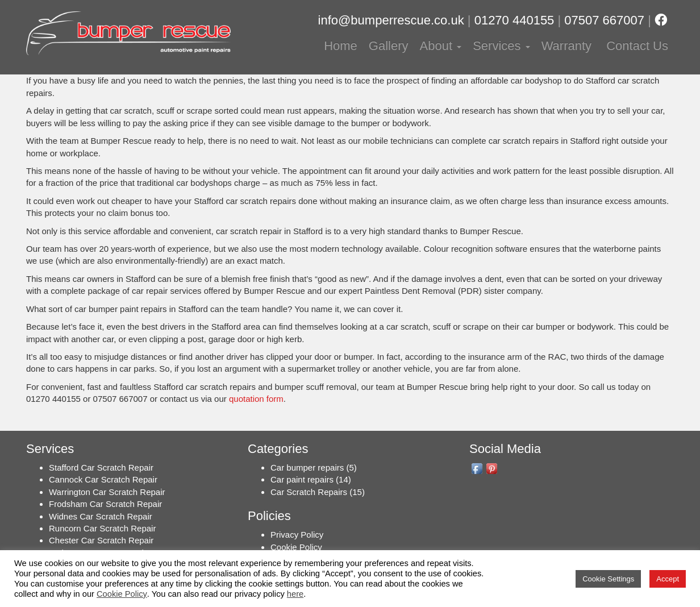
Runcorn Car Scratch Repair (102, 528)
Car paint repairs (302, 479)
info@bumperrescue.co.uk (391, 20)
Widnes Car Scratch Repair (101, 516)
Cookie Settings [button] (608, 579)
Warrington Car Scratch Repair (107, 492)
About (441, 46)
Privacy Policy (297, 535)
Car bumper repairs (307, 467)
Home (341, 46)
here (295, 594)
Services (501, 46)
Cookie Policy (296, 547)
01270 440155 (514, 20)
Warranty (566, 46)
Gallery (389, 46)
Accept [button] (668, 579)
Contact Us (636, 46)
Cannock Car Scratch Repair (103, 479)
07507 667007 (604, 20)
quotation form (256, 399)
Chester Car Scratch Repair (101, 540)
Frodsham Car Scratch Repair (105, 504)
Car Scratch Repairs (309, 492)
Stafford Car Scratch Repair (101, 467)
